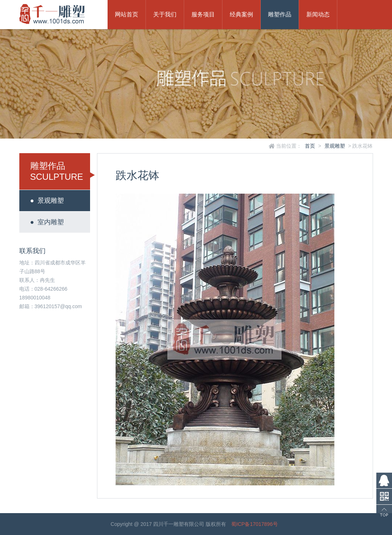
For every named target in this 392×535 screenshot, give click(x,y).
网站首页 (127, 14)
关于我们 (165, 14)
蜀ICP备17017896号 (255, 524)
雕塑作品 (280, 14)
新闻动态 (318, 14)
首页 (310, 146)
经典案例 (241, 14)
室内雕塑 (47, 222)
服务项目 (203, 14)
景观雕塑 (335, 146)
